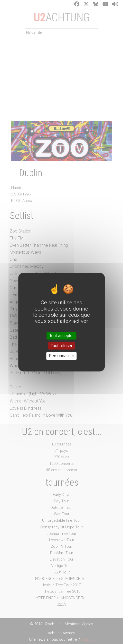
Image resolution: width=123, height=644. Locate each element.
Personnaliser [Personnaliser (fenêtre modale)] (62, 356)
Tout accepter (61, 336)
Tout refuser (61, 346)
